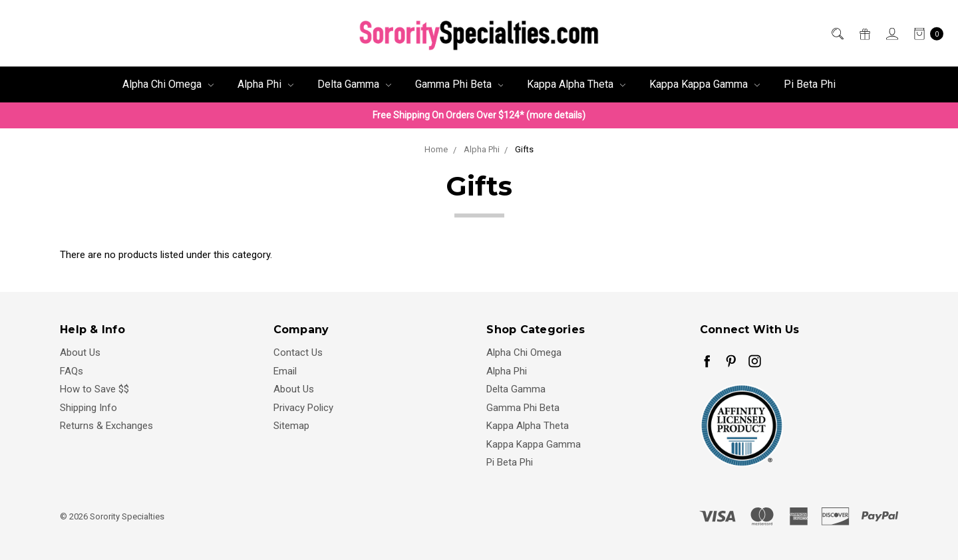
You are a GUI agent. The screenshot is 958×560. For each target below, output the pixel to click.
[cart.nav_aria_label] (925, 34)
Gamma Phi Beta (459, 84)
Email (285, 371)
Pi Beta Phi (810, 84)
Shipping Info (88, 408)
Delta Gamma (354, 84)
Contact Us (298, 352)
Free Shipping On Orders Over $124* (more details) (479, 115)
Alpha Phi (265, 84)
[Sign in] (891, 34)
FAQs (72, 371)
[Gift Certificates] (864, 34)
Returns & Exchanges (106, 426)
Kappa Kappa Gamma (705, 84)
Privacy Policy (303, 408)
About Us (80, 352)
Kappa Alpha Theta (576, 84)
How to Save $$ (94, 389)
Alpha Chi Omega (168, 84)
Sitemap (291, 426)
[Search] (837, 34)
